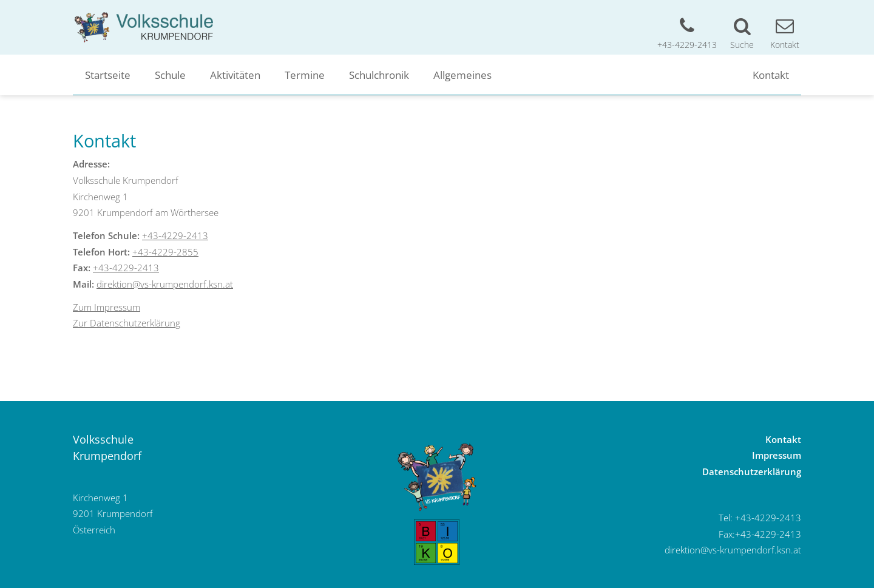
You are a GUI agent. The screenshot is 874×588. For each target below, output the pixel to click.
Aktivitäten (235, 75)
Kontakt (771, 75)
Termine (305, 75)
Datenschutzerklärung (752, 471)
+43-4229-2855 (165, 252)
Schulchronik (379, 75)
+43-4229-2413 (175, 235)
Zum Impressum (107, 307)
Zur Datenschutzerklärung (127, 323)
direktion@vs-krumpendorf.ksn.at (165, 284)
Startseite (108, 75)
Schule (170, 75)
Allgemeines (462, 75)
